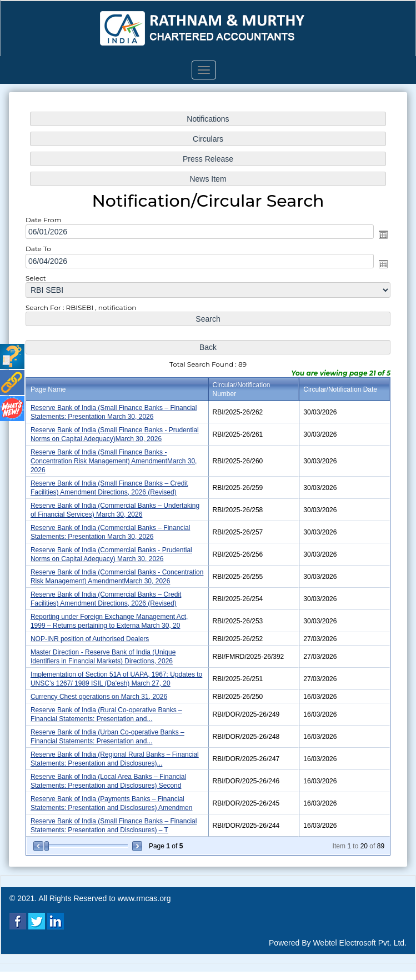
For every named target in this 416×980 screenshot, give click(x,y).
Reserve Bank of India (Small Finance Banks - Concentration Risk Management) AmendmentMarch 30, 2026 (115, 461)
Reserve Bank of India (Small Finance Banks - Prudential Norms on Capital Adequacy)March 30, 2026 (116, 435)
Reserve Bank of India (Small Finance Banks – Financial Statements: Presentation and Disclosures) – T (115, 818)
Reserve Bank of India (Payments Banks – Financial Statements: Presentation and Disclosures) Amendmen (113, 796)
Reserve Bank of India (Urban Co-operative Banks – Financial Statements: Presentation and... (109, 731)
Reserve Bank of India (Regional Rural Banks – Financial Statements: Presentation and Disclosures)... (116, 753)
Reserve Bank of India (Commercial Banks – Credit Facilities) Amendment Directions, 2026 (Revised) (108, 596)
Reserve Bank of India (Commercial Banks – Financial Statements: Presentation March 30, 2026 (112, 531)
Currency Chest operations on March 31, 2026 (101, 692)
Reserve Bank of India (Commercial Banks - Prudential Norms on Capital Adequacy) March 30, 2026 (113, 552)
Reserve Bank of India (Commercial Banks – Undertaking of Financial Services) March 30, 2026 (117, 509)
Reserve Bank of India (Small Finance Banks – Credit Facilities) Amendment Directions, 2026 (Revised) (111, 487)
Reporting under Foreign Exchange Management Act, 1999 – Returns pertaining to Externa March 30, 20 (111, 618)
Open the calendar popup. (380, 239)
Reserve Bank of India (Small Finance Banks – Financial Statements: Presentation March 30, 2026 (115, 413)
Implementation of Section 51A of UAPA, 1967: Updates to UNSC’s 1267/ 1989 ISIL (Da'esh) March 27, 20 (118, 675)
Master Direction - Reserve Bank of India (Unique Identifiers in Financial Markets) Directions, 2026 (105, 652)
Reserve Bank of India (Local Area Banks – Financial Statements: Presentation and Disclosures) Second (110, 775)
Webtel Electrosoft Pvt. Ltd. (360, 943)
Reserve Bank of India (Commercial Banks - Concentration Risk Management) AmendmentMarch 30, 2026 (119, 574)
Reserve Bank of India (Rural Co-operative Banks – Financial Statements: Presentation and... (108, 709)
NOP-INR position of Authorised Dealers (92, 636)
